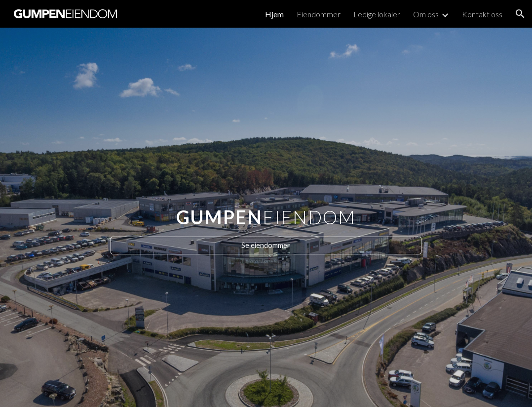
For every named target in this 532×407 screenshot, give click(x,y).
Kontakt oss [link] (482, 14)
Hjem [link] (274, 14)
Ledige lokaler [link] (377, 14)
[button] (520, 14)
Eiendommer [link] (319, 14)
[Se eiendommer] (266, 245)
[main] (266, 208)
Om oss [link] (426, 14)
